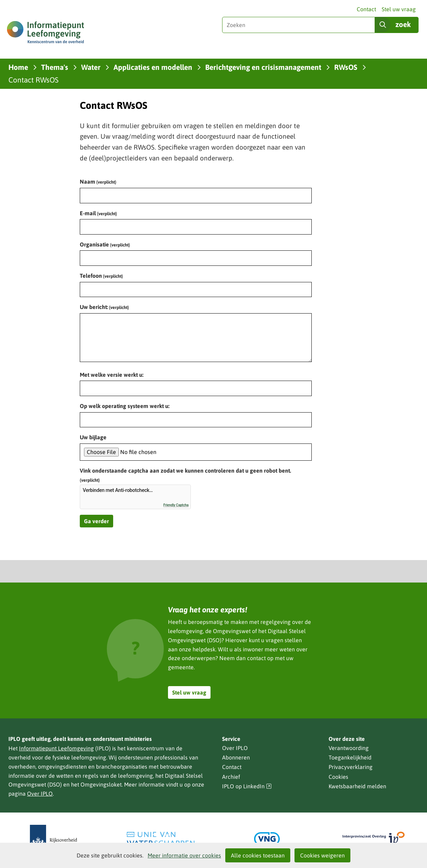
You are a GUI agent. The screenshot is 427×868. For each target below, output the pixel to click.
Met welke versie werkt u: (112, 375)
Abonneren (236, 757)
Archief (231, 777)
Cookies (338, 777)
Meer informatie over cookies (184, 855)
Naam (98, 182)
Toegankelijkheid (350, 757)
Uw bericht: (104, 307)
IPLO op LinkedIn (247, 786)
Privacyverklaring (351, 767)
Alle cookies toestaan (258, 855)
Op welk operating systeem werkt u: (125, 406)
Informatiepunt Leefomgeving (56, 748)
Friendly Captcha (176, 505)
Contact (366, 9)
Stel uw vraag (399, 9)
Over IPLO (40, 794)
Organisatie (105, 244)
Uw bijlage (93, 437)
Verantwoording (349, 748)
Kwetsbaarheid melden (357, 786)
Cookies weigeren (322, 855)
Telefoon (101, 276)
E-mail (98, 213)
